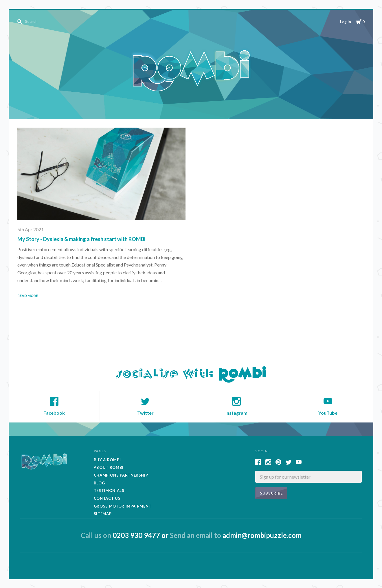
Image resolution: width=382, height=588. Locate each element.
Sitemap (103, 514)
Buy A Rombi (107, 460)
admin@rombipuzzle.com (262, 535)
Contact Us (107, 498)
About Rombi (109, 467)
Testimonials (109, 490)
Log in (346, 22)
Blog (99, 483)
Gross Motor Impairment (123, 506)
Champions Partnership (121, 475)
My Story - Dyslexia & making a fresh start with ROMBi (81, 239)
